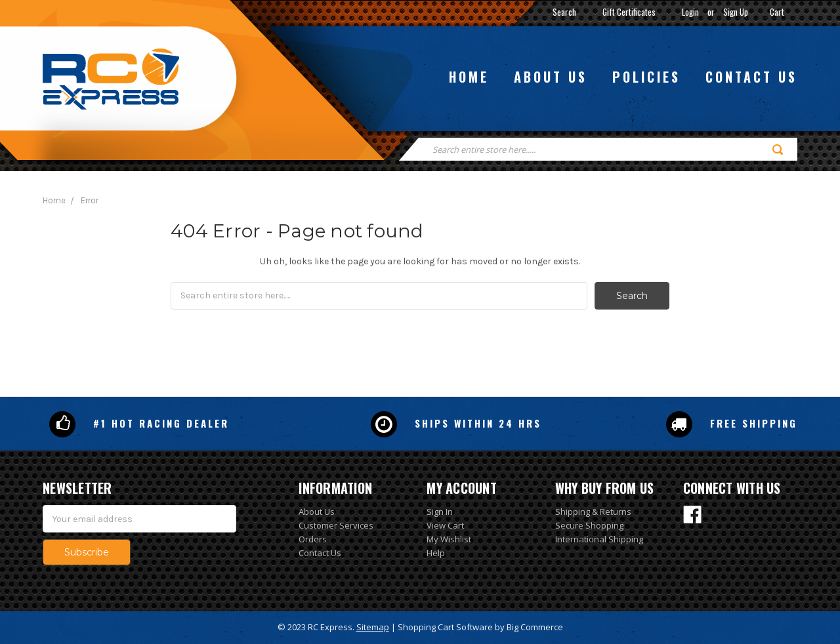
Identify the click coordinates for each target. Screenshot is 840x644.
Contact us (751, 77)
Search (564, 12)
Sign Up (736, 12)
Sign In (440, 512)
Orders (313, 539)
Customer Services (336, 525)
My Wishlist (449, 539)
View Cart (445, 525)
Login (690, 12)
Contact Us (320, 553)
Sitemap (373, 627)
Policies (646, 77)
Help (436, 553)
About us (551, 77)
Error (90, 200)
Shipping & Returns (593, 512)
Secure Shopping (589, 525)
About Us (317, 512)
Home (469, 77)
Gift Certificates (629, 12)
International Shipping (599, 539)
